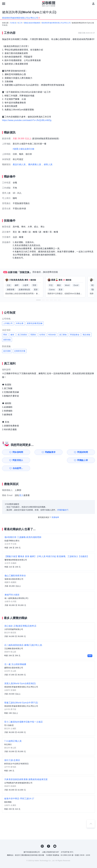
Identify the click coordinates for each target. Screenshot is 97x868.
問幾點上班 (14, 460)
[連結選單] (4, 4)
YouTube (55, 838)
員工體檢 (63, 335)
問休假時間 (14, 452)
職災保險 (87, 335)
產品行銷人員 (19, 164)
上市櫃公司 (8, 323)
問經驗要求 (38, 452)
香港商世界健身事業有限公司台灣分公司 (56, 23)
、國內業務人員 (34, 164)
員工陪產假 (22, 335)
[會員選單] (93, 4)
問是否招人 (86, 452)
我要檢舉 (55, 509)
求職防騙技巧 (63, 502)
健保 (12, 335)
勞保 (5, 335)
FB (49, 838)
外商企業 (20, 323)
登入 (21, 487)
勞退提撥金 (75, 335)
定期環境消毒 (20, 351)
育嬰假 (33, 335)
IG (42, 838)
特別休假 (52, 335)
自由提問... (39, 460)
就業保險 (7, 340)
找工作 (20, 23)
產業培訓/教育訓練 (35, 323)
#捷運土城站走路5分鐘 (24, 149)
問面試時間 (62, 452)
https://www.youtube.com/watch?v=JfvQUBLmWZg (27, 120)
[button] (38, 300)
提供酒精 (7, 351)
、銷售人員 (47, 164)
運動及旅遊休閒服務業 (32, 23)
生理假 (42, 335)
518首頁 (13, 23)
